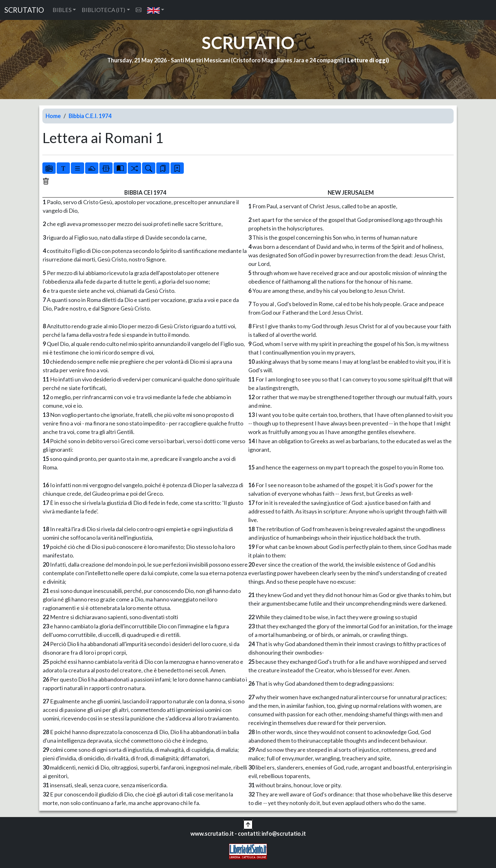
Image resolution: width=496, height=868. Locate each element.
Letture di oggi (367, 60)
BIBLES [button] (62, 10)
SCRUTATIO (24, 10)
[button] (156, 10)
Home (53, 116)
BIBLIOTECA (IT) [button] (103, 10)
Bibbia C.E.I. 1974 (90, 116)
